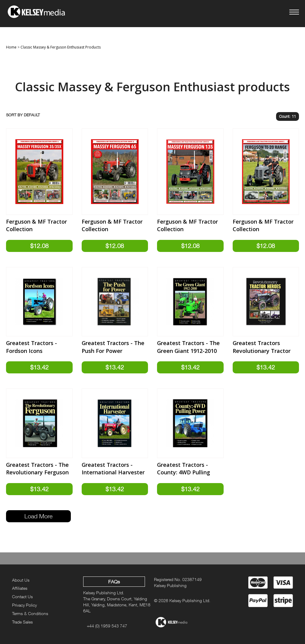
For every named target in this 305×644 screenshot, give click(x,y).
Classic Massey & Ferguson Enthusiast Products (61, 47)
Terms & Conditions (30, 613)
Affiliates (20, 588)
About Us (21, 580)
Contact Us (22, 597)
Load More (38, 516)
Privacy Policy (24, 605)
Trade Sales (22, 622)
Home (11, 47)
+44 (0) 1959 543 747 (107, 626)
